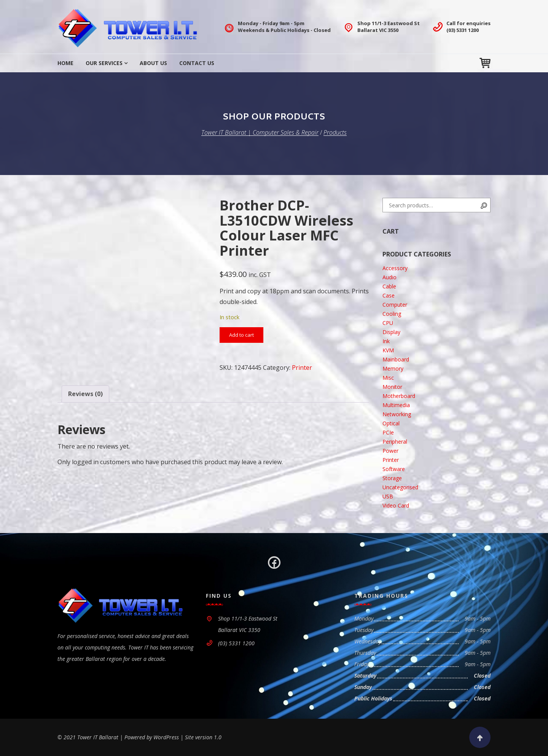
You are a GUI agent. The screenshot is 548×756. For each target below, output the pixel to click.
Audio (389, 277)
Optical (391, 423)
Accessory (395, 268)
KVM (388, 350)
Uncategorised (400, 487)
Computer (395, 305)
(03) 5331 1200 (463, 30)
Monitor (392, 387)
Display (391, 332)
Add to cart (241, 335)
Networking (397, 414)
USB (388, 496)
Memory (393, 368)
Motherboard (399, 396)
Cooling (392, 314)
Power (390, 451)
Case (389, 295)
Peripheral (395, 442)
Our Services (104, 63)
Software (394, 469)
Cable (389, 286)
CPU (388, 323)
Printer (302, 368)
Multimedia (396, 405)
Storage (392, 478)
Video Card (396, 505)
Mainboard (396, 359)
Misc (388, 378)
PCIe (388, 432)
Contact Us (197, 63)
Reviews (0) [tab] (85, 394)
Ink (386, 341)
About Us (153, 63)
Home (65, 63)
